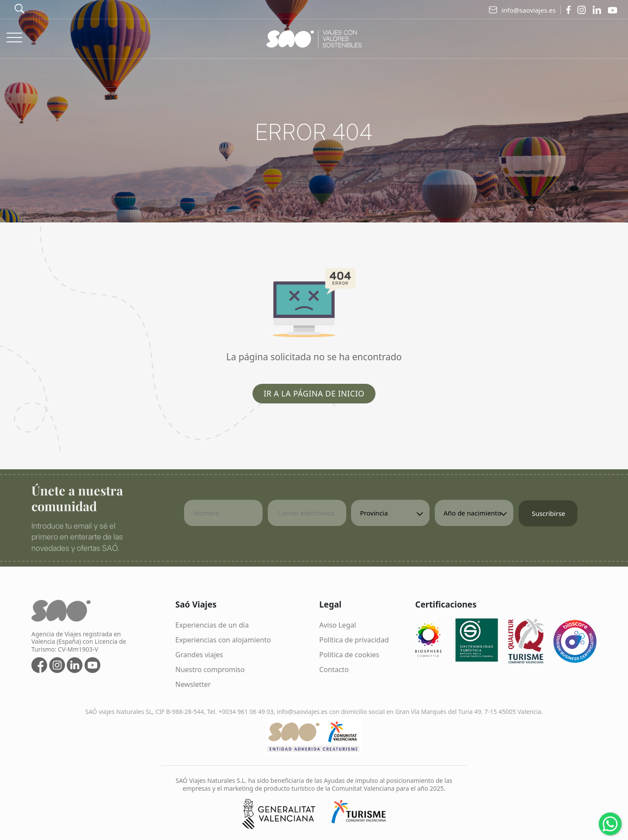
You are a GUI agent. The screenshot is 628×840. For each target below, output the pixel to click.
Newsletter (193, 684)
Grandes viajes (199, 655)
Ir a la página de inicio (314, 393)
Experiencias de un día (212, 625)
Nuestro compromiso (210, 669)
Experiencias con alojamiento (223, 640)
